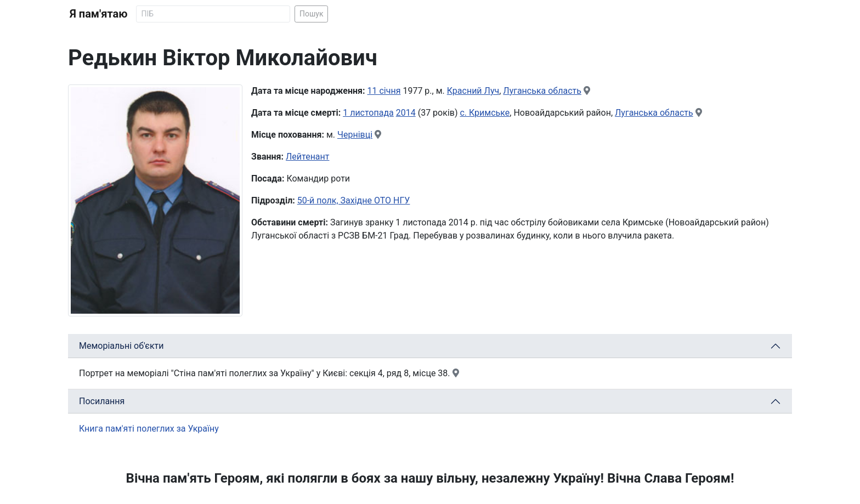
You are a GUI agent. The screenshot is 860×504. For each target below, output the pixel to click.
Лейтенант (307, 157)
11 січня (384, 91)
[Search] (213, 14)
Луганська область (542, 91)
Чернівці (355, 135)
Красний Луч (473, 91)
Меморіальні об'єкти (121, 346)
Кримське (489, 113)
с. (464, 113)
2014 (406, 113)
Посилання (102, 401)
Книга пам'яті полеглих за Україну (149, 429)
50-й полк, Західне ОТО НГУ (354, 200)
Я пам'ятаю (98, 14)
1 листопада (368, 113)
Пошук (312, 14)
